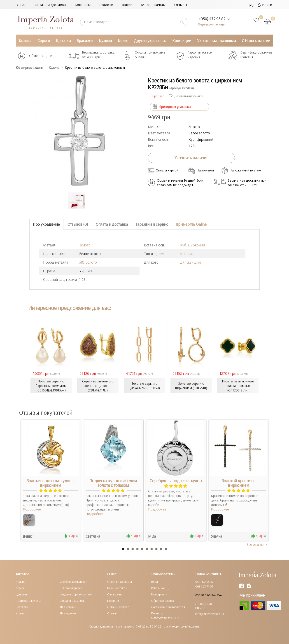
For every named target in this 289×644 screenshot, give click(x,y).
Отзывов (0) (78, 224)
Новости (106, 5)
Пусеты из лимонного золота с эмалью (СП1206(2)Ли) (238, 385)
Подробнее (32, 509)
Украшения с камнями (216, 41)
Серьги (44, 41)
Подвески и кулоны (28, 600)
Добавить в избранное (186, 96)
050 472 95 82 (204, 581)
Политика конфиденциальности (165, 615)
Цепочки (63, 41)
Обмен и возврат (118, 607)
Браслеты (85, 41)
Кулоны (105, 41)
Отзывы (181, 5)
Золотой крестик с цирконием (238, 483)
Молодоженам (153, 5)
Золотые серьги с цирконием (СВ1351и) (191, 385)
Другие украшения (150, 41)
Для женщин (190, 262)
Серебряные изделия (73, 581)
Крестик (187, 254)
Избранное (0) (160, 588)
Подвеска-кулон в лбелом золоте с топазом (113, 483)
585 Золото (88, 262)
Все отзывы (257, 544)
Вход (155, 581)
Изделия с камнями (73, 600)
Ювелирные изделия (33, 67)
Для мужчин (68, 613)
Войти (265, 5)
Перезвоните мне (210, 24)
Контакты (83, 5)
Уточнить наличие (191, 158)
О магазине (115, 594)
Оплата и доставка (50, 5)
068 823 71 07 (204, 586)
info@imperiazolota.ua (210, 614)
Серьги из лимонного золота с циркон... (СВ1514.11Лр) (98, 385)
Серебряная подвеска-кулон (176, 480)
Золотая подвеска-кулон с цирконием (50, 483)
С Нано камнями (256, 41)
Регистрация (159, 594)
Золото (85, 245)
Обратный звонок (163, 600)
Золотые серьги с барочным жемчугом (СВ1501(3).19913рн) (51, 385)
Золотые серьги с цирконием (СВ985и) (144, 385)
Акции (127, 5)
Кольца (25, 41)
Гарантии (113, 600)
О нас (21, 5)
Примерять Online (191, 224)
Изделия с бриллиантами (76, 594)
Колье (123, 41)
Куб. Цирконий (192, 245)
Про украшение (46, 224)
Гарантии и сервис (152, 224)
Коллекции (182, 41)
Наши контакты (117, 588)
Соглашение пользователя (168, 607)
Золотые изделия (71, 588)
